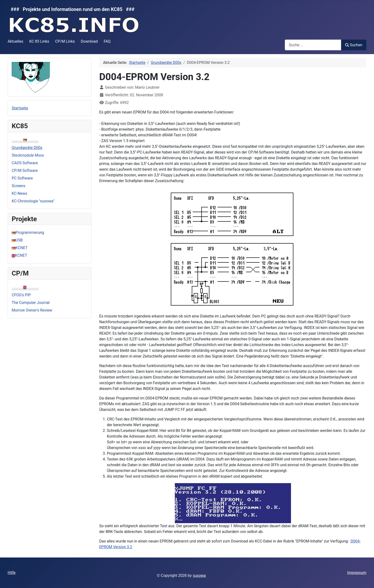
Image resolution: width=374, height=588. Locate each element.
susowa (199, 575)
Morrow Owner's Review (32, 310)
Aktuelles (16, 41)
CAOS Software (25, 163)
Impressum (357, 573)
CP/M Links (65, 41)
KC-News (19, 193)
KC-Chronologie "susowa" (33, 201)
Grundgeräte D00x (27, 148)
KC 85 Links (39, 41)
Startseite (20, 108)
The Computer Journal (31, 303)
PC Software (22, 178)
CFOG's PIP (21, 295)
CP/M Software (25, 171)
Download (89, 41)
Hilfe (12, 573)
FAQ (107, 41)
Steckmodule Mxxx (28, 155)
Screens (18, 186)
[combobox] (313, 45)
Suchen (354, 45)
